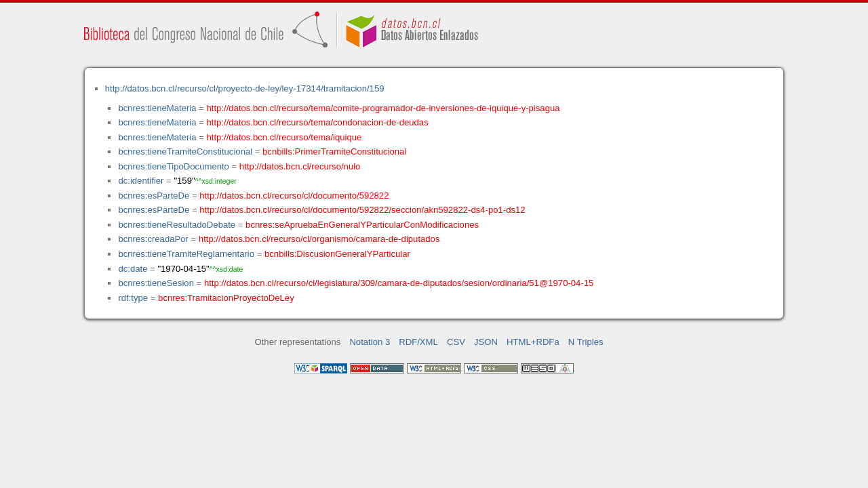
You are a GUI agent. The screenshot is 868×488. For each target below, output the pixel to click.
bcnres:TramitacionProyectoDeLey (226, 298)
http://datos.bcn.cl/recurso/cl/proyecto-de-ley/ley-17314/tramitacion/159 (245, 88)
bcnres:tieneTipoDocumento (173, 166)
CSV (456, 342)
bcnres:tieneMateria (157, 108)
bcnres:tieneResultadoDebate (177, 225)
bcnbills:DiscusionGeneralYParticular (337, 254)
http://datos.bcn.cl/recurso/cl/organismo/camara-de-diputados (319, 239)
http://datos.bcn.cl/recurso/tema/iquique (284, 137)
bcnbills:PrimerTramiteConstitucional (334, 151)
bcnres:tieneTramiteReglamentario (186, 254)
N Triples (586, 342)
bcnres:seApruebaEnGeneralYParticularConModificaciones (362, 225)
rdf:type (133, 298)
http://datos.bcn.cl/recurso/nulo (300, 166)
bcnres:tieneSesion (156, 283)
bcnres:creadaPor (153, 239)
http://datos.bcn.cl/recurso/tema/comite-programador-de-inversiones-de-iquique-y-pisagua (383, 108)
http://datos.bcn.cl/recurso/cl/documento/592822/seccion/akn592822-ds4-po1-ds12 (362, 210)
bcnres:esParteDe (154, 196)
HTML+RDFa (533, 342)
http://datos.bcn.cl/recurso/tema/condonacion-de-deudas (318, 122)
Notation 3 (370, 342)
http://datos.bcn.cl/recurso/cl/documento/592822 (294, 196)
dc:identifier (141, 181)
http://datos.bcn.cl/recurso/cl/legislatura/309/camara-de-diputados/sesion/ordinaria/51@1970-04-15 (399, 283)
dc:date (133, 269)
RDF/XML (418, 342)
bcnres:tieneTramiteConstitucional (185, 151)
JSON (486, 342)
